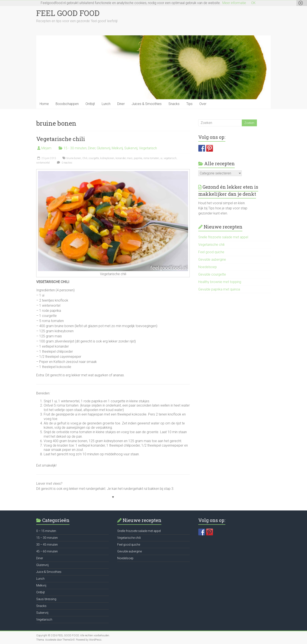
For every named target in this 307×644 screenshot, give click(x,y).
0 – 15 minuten (46, 531)
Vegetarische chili (61, 139)
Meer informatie (234, 3)
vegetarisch (170, 158)
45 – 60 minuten (47, 551)
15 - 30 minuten (75, 148)
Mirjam (46, 148)
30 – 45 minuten (47, 545)
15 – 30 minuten (47, 538)
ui (161, 158)
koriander (121, 158)
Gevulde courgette (212, 274)
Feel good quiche (211, 252)
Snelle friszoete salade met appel (223, 237)
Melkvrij (117, 148)
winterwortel (43, 163)
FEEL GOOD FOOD (68, 13)
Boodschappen (67, 104)
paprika (138, 158)
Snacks (174, 104)
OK (253, 3)
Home (44, 104)
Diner (121, 104)
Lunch (106, 104)
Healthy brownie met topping (220, 282)
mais (130, 158)
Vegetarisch (148, 148)
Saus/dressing (46, 599)
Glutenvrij (104, 148)
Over (203, 104)
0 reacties (64, 163)
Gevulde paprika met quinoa (219, 289)
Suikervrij (131, 148)
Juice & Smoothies (49, 572)
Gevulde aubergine (212, 259)
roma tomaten (151, 158)
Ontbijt (90, 104)
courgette (94, 158)
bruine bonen (74, 158)
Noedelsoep (208, 267)
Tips (189, 104)
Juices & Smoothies (147, 104)
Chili (85, 158)
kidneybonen (107, 158)
